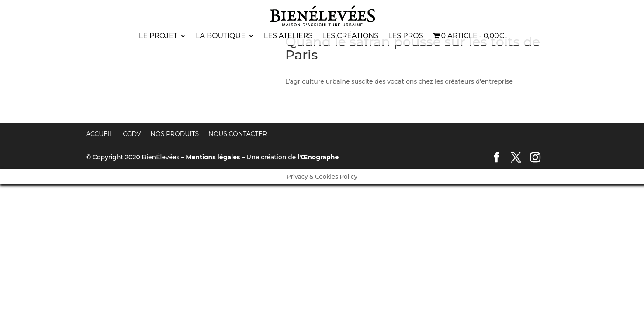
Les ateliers (288, 36)
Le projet (158, 36)
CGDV (132, 134)
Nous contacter (238, 134)
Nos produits (175, 134)
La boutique (221, 36)
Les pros (405, 36)
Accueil (100, 134)
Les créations (350, 36)
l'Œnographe (318, 157)
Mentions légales (213, 157)
